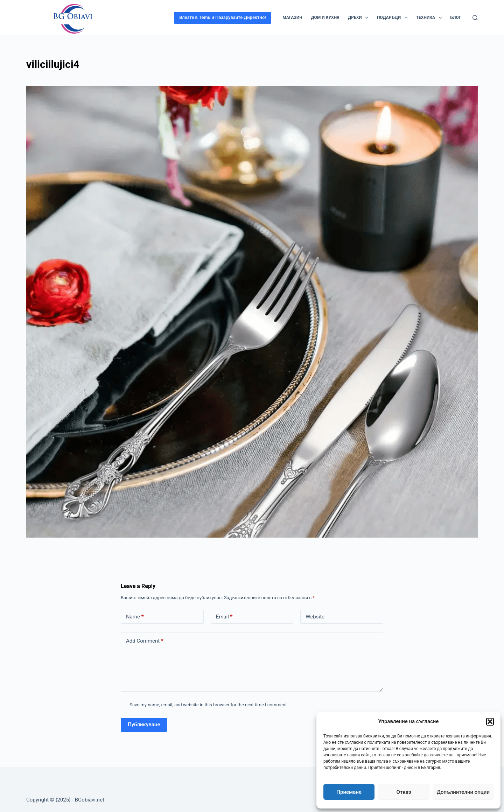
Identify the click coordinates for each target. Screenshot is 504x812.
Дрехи (359, 18)
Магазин (292, 17)
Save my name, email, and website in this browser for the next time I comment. (209, 705)
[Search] (475, 18)
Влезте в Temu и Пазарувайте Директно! (223, 17)
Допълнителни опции (463, 792)
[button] (490, 722)
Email (224, 617)
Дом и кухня (325, 17)
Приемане (349, 792)
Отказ (404, 792)
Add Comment (145, 641)
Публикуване (144, 724)
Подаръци (394, 18)
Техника (430, 18)
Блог (456, 17)
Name (135, 617)
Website (315, 617)
